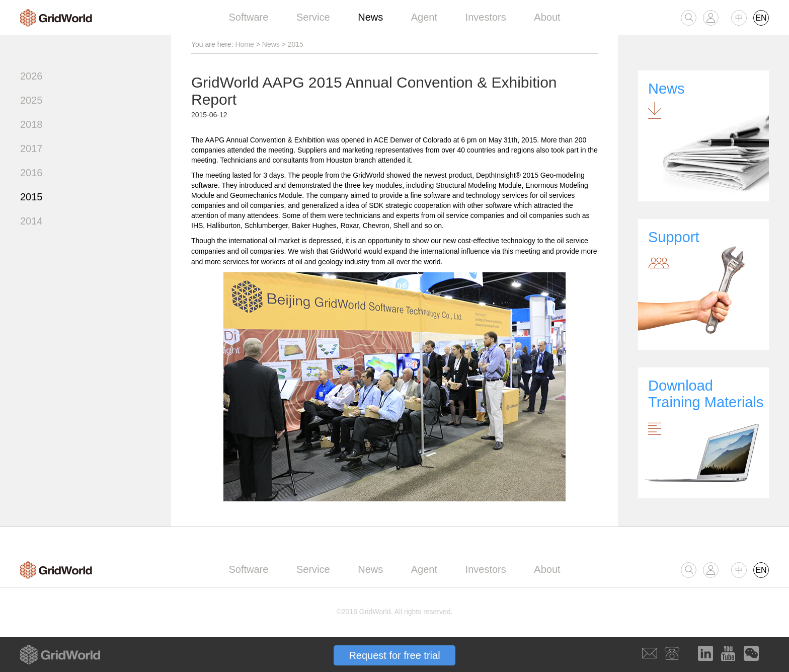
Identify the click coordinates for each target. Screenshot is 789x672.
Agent (424, 17)
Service (313, 17)
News (370, 17)
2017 (31, 148)
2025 (31, 100)
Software (248, 17)
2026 (31, 76)
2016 (31, 173)
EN (761, 18)
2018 (31, 124)
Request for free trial (394, 655)
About (547, 17)
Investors (486, 17)
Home (244, 44)
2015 (31, 197)
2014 (31, 221)
